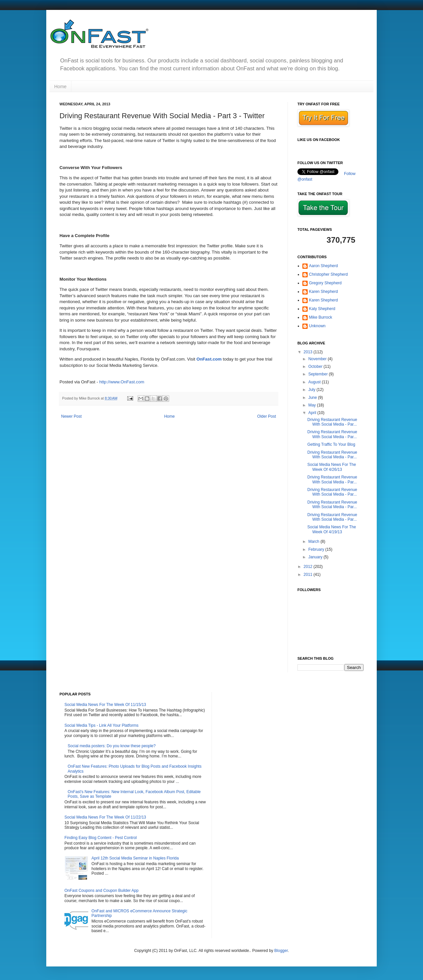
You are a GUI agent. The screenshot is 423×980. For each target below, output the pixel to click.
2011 (309, 575)
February (317, 549)
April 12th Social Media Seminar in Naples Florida (135, 858)
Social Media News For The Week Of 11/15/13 (105, 705)
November (318, 359)
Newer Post (71, 416)
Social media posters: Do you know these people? (112, 746)
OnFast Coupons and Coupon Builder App (101, 891)
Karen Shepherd (323, 292)
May (313, 405)
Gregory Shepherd (325, 283)
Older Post (267, 416)
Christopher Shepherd (328, 274)
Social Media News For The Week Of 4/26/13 (332, 467)
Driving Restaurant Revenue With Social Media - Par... (332, 422)
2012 (309, 567)
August (315, 382)
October (316, 367)
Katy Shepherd (322, 309)
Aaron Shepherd (323, 266)
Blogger (281, 951)
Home (60, 87)
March (314, 542)
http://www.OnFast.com (122, 382)
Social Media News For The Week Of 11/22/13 (105, 817)
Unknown (317, 326)
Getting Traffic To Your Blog (331, 444)
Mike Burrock (321, 317)
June (313, 398)
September (319, 374)
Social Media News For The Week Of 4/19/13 (332, 529)
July (312, 390)
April (313, 413)
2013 (309, 352)
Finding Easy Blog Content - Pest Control (101, 838)
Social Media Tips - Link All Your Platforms (101, 725)
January (316, 557)
